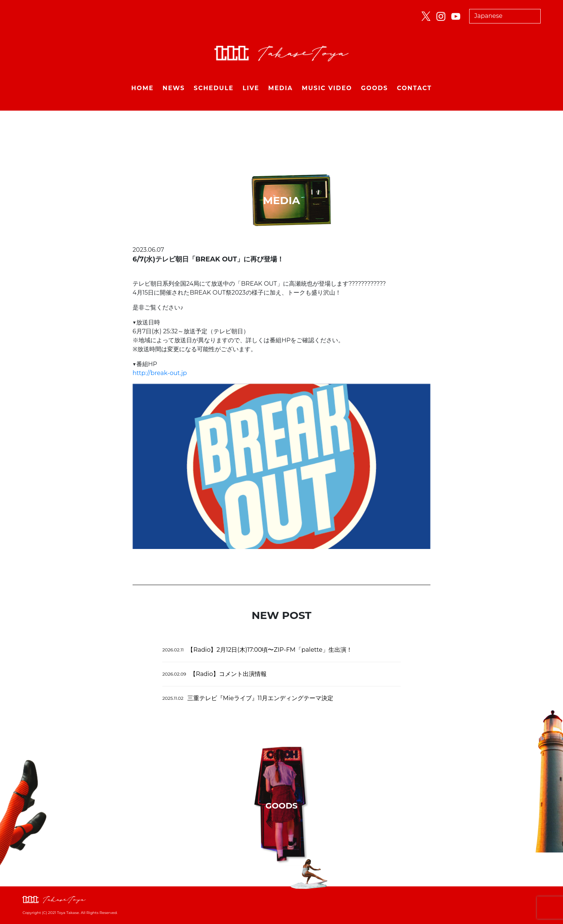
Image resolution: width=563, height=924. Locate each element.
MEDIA (280, 88)
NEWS (174, 88)
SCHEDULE (214, 88)
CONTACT (414, 88)
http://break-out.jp (160, 373)
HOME (142, 88)
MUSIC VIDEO (327, 88)
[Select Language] (505, 16)
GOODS (375, 88)
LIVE (251, 88)
